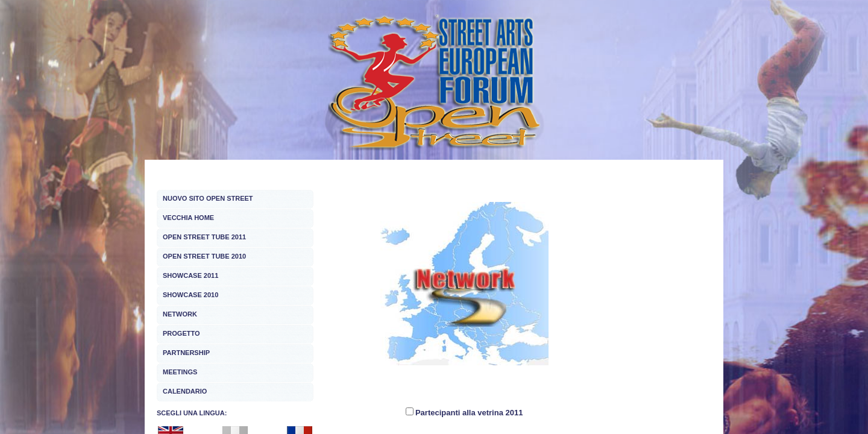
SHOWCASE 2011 (190, 275)
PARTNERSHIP (186, 353)
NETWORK (180, 314)
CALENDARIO (185, 391)
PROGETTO (181, 333)
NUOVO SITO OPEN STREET (208, 198)
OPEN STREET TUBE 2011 (204, 237)
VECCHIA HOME (188, 218)
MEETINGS (180, 372)
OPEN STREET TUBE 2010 (204, 256)
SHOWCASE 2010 (190, 295)
